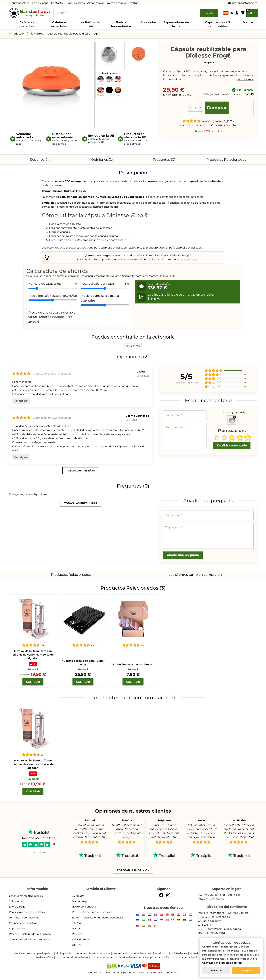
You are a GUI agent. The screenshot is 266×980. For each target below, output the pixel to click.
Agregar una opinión (133, 870)
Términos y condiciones (24, 918)
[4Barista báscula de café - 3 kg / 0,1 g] (83, 618)
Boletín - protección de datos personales (98, 918)
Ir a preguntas (190, 259)
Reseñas (80, 3)
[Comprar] (33, 682)
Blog (69, 3)
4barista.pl (104, 953)
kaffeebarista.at (199, 953)
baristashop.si (64, 957)
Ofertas (133, 3)
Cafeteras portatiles (27, 24)
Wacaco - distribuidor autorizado (30, 934)
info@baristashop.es (243, 3)
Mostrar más (246, 79)
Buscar (209, 13)
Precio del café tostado (45, 296)
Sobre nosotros (20, 3)
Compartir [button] (208, 63)
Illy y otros (36, 34)
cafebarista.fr (179, 953)
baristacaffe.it (45, 957)
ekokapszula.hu (65, 953)
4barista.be (98, 957)
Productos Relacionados (226, 160)
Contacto (57, 3)
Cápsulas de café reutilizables (218, 24)
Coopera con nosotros (23, 923)
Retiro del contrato (84, 907)
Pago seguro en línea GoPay (27, 912)
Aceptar (246, 970)
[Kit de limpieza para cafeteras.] (133, 618)
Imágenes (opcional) (232, 412)
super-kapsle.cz (44, 953)
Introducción (17, 34)
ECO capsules (213, 131)
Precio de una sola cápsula (100, 296)
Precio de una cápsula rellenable (52, 314)
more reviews (39, 852)
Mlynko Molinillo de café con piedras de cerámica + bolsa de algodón (33, 655)
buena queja (80, 901)
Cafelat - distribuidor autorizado (29, 939)
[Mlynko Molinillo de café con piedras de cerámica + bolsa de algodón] (33, 618)
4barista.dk (114, 957)
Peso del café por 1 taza (97, 284)
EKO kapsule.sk (61, 374)
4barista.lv (176, 957)
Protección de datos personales (92, 912)
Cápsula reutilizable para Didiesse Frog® (73, 34)
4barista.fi (161, 957)
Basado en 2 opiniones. (192, 125)
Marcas (248, 22)
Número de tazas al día (45, 284)
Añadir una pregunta (183, 555)
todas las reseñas (81, 471)
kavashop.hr (161, 953)
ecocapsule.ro (86, 953)
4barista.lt (192, 957)
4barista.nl (82, 957)
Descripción (40, 160)
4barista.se (130, 957)
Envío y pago (40, 3)
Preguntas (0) (164, 160)
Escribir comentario (225, 125)
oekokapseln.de (122, 953)
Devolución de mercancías (26, 896)
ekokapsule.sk (23, 953)
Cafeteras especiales (59, 24)
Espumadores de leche (176, 24)
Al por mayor (96, 3)
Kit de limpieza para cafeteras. (133, 664)
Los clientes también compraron (195, 575)
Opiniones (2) (102, 160)
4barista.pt (146, 957)
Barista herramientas (121, 24)
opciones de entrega (236, 94)
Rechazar (216, 970)
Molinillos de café (90, 24)
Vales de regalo (116, 3)
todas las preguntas (81, 503)
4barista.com (143, 953)
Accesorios (148, 22)
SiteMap (77, 923)
